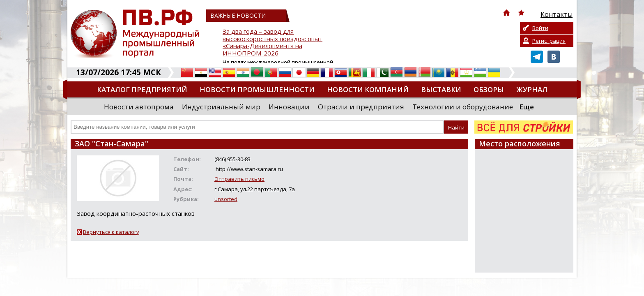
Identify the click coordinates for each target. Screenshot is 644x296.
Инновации (289, 107)
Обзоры (489, 89)
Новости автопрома (139, 107)
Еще (527, 107)
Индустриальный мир (221, 107)
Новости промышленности (257, 89)
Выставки (441, 89)
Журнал (532, 89)
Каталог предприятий (142, 89)
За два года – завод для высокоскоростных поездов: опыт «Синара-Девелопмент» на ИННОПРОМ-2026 (273, 43)
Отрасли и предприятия (361, 107)
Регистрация (549, 41)
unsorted (226, 199)
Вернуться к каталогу (111, 232)
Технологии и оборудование (463, 107)
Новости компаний (368, 89)
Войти (540, 28)
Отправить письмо (239, 179)
